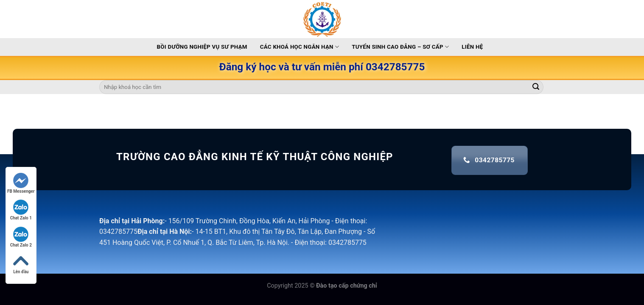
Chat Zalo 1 (21, 210)
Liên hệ (472, 47)
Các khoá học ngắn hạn (300, 47)
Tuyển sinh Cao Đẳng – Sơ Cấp (400, 47)
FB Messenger (21, 183)
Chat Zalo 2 (21, 237)
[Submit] (536, 87)
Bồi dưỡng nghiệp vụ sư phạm (202, 47)
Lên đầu (21, 264)
